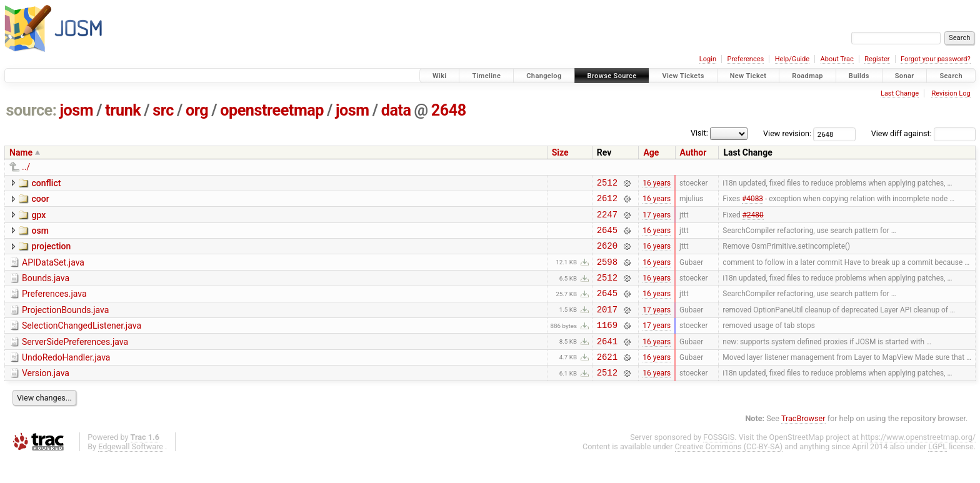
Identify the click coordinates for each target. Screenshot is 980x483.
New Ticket (748, 76)
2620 (607, 255)
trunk (123, 110)
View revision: (787, 133)
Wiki (440, 76)
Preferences (745, 59)
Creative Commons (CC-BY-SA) (729, 471)
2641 (607, 361)
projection (51, 254)
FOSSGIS (719, 461)
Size (560, 152)
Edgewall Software (131, 471)
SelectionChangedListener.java (82, 342)
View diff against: (923, 133)
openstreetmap (272, 110)
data (396, 110)
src (163, 110)
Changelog (544, 76)
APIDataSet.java (53, 272)
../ (26, 167)
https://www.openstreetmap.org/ (918, 461)
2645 (607, 237)
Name (21, 152)
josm (76, 110)
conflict (46, 183)
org (197, 110)
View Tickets (683, 76)
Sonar (905, 76)
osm (40, 236)
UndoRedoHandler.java (66, 378)
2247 (607, 220)
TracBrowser (803, 443)
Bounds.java (46, 289)
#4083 (752, 202)
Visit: (699, 133)
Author (693, 152)
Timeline (486, 76)
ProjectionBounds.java (65, 325)
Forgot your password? (936, 59)
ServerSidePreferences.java (75, 361)
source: (32, 110)
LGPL (937, 471)
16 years (657, 184)
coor (40, 201)
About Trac (837, 59)
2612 (607, 202)
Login (708, 59)
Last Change (900, 93)
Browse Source (612, 76)
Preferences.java (54, 307)
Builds (859, 76)
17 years (657, 219)
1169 (607, 343)
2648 (449, 110)
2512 (607, 184)
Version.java (46, 396)
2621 (607, 379)
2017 (607, 326)
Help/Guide (792, 59)
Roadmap (807, 76)
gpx (38, 219)
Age (651, 152)
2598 (607, 273)
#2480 (753, 219)
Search (951, 76)
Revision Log (951, 93)
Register (877, 59)
